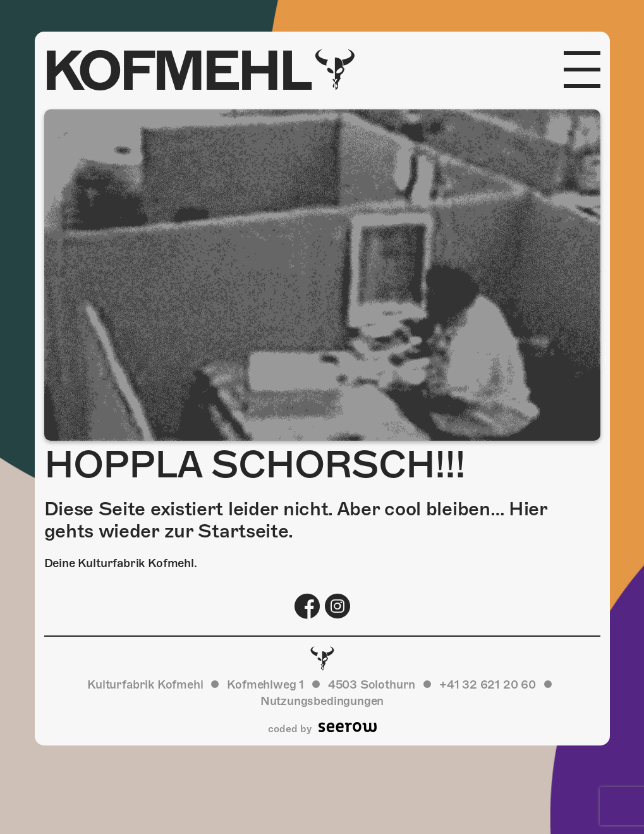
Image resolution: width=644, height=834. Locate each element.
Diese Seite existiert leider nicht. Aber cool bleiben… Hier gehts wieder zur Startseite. (296, 520)
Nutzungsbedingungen (322, 701)
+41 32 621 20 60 (488, 684)
